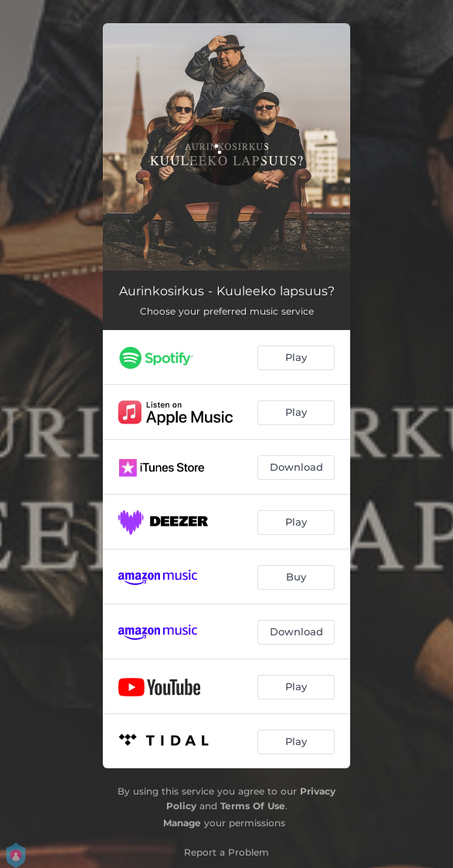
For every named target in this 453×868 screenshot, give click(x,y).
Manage (182, 823)
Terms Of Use (253, 806)
